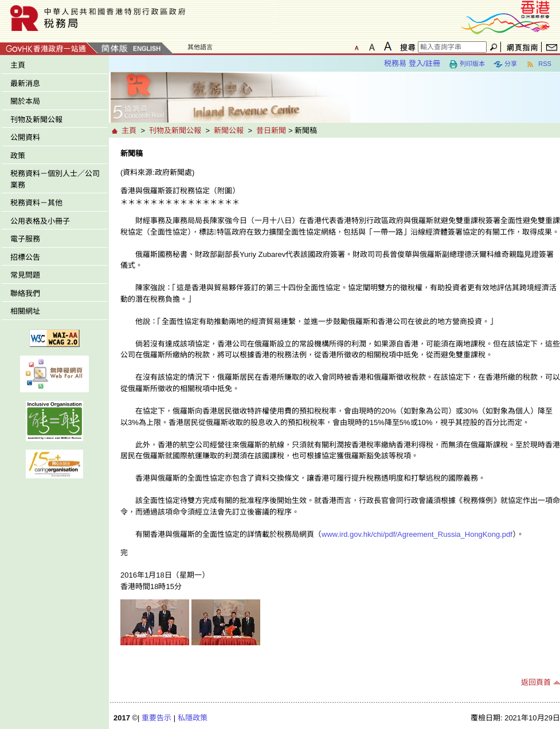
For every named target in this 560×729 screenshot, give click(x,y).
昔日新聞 (271, 130)
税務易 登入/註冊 (412, 63)
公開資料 (25, 137)
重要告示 (156, 718)
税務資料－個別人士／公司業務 (55, 179)
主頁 (18, 65)
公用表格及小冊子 (40, 221)
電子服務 (25, 239)
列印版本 (467, 64)
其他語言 (200, 47)
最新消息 (25, 83)
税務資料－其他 (36, 203)
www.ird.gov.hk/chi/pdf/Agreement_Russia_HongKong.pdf (417, 534)
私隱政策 (193, 718)
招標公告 (25, 257)
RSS (539, 64)
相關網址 (25, 311)
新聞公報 (229, 130)
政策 (18, 156)
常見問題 (25, 275)
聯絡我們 (25, 293)
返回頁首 (536, 682)
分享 (505, 64)
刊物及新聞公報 (36, 120)
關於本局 (25, 101)
